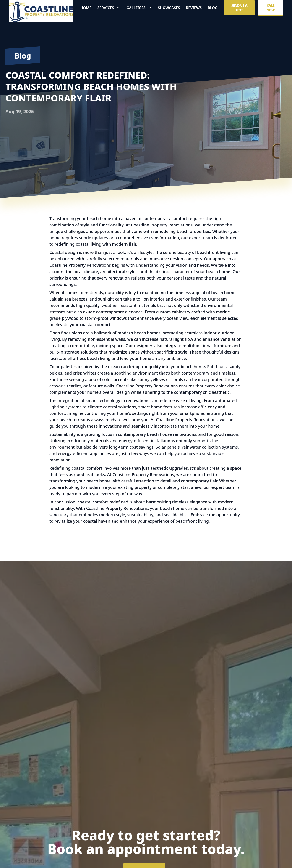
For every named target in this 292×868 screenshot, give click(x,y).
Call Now (271, 9)
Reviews (194, 10)
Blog (213, 10)
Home (86, 10)
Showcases (169, 10)
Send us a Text (239, 9)
